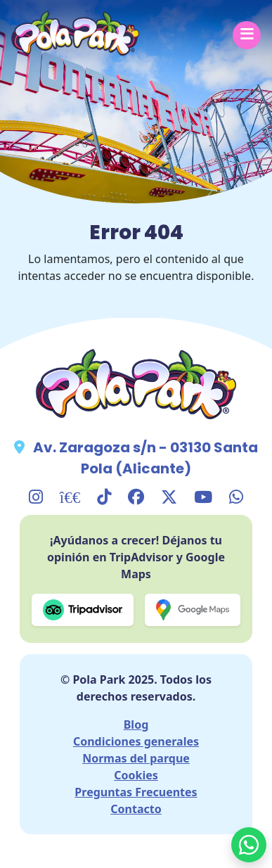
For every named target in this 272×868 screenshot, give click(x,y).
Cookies (136, 775)
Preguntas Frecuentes (136, 792)
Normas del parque (136, 758)
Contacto (136, 809)
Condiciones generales (136, 741)
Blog (136, 725)
